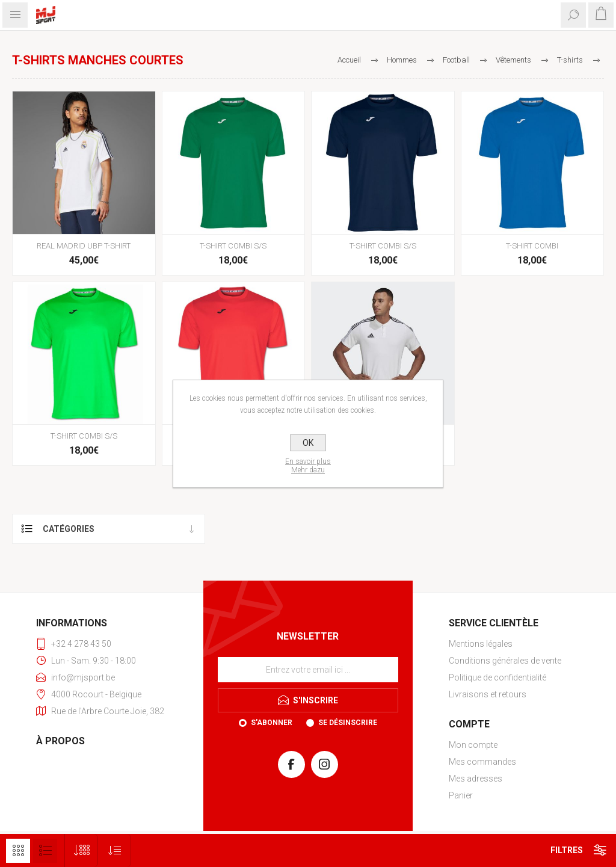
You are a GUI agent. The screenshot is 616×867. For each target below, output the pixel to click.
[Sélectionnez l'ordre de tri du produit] (115, 850)
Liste (45, 851)
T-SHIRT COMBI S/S (233, 246)
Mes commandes (482, 762)
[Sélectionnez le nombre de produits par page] (82, 850)
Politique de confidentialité (497, 677)
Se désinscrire (348, 723)
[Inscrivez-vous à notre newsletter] (308, 670)
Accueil (349, 60)
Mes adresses (476, 779)
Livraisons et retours (488, 694)
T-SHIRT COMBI (532, 246)
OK (308, 443)
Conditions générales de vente (505, 661)
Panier (461, 795)
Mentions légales (481, 644)
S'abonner (272, 723)
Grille (18, 851)
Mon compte (473, 745)
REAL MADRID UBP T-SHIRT (84, 246)
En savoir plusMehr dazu (308, 466)
